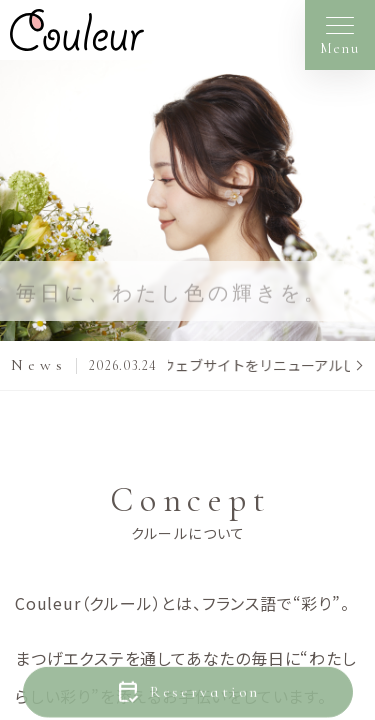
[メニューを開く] (340, 35)
